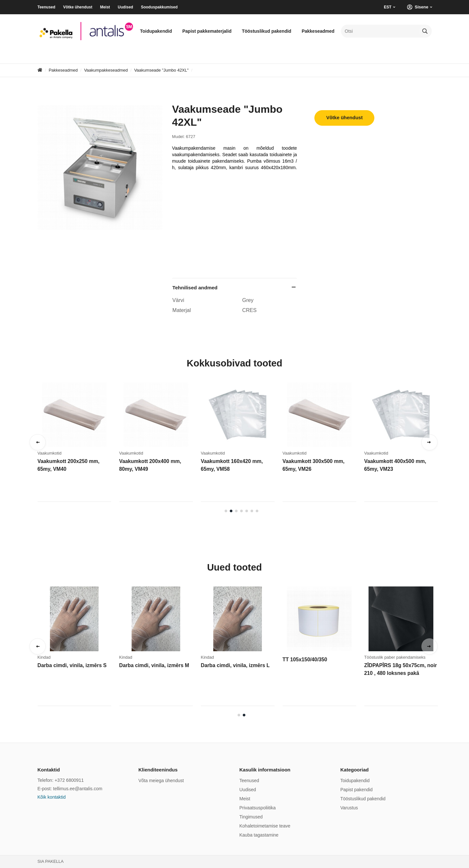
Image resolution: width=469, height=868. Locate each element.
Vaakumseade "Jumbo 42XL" (161, 70)
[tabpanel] (78, 444)
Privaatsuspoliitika (258, 808)
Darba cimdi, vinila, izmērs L (234, 665)
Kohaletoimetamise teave (265, 826)
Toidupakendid (156, 31)
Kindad (44, 657)
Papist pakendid (357, 790)
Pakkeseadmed (318, 31)
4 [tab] (241, 511)
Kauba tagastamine (259, 835)
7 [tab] (257, 511)
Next (429, 442)
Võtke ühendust (78, 7)
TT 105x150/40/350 (304, 660)
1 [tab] (226, 511)
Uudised (125, 7)
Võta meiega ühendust (161, 781)
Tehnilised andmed (195, 288)
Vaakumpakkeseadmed (106, 70)
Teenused (47, 7)
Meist (105, 7)
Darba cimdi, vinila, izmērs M (152, 665)
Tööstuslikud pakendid (266, 31)
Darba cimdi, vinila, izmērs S (70, 665)
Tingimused (251, 817)
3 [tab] (236, 511)
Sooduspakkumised (159, 7)
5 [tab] (247, 511)
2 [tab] (231, 511)
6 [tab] (252, 511)
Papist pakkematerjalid (207, 31)
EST (387, 7)
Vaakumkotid (50, 453)
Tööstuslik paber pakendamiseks (395, 657)
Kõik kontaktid (52, 797)
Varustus (349, 808)
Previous (38, 442)
